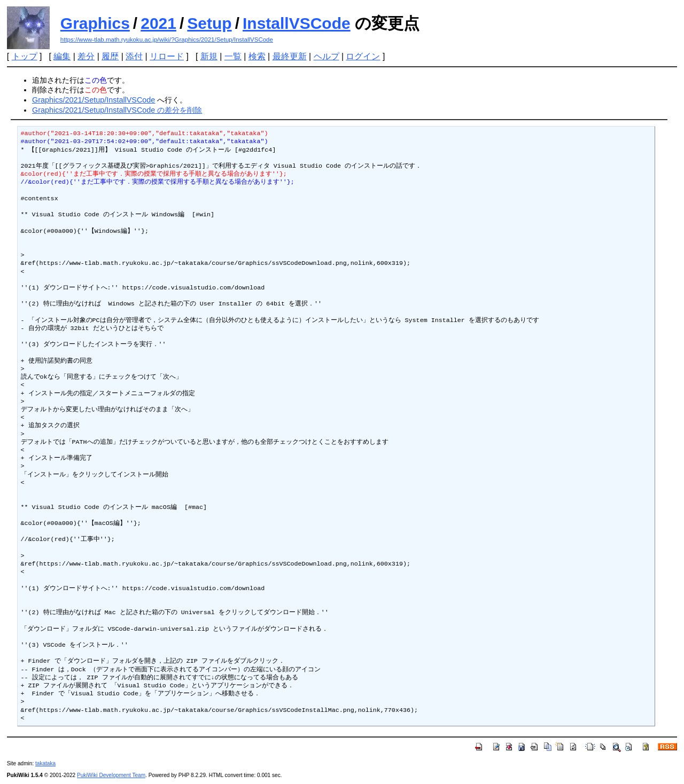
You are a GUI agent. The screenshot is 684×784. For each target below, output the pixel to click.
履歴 (110, 56)
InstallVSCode (297, 23)
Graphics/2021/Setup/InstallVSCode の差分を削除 (117, 110)
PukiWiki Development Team (111, 775)
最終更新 (290, 56)
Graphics (95, 23)
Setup (209, 23)
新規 (209, 56)
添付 (134, 56)
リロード (167, 56)
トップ (25, 56)
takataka (45, 763)
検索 (257, 56)
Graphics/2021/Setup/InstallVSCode (94, 100)
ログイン (363, 56)
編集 (62, 56)
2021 (158, 23)
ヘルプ (327, 56)
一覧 (233, 56)
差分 (86, 56)
